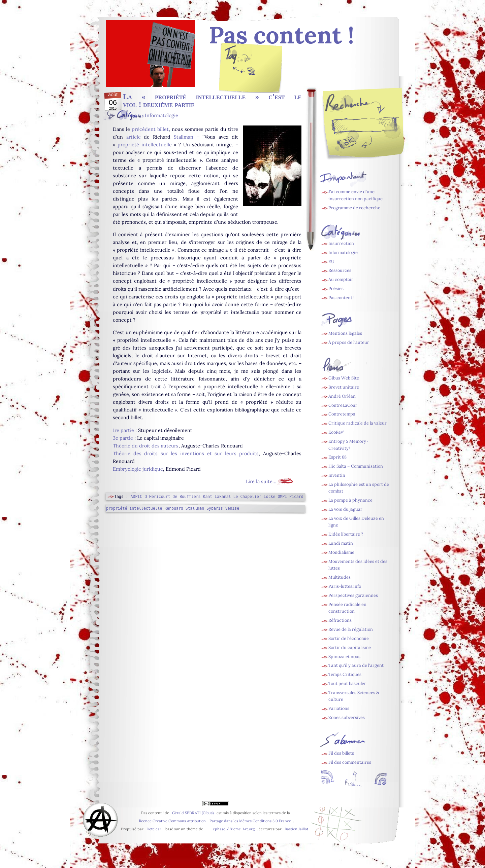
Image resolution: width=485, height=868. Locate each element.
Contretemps (342, 414)
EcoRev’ (336, 432)
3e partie (123, 438)
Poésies (336, 288)
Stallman (184, 137)
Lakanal (223, 497)
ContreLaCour (343, 405)
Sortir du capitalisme (350, 647)
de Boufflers (186, 497)
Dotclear (154, 829)
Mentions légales (345, 333)
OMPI (282, 497)
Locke (270, 497)
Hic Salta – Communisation (356, 466)
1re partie (123, 430)
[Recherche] (378, 125)
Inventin (337, 475)
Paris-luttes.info (345, 586)
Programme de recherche (354, 208)
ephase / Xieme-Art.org (234, 829)
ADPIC (137, 497)
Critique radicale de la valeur (358, 423)
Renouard (174, 508)
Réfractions (340, 620)
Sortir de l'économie (349, 638)
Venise (232, 508)
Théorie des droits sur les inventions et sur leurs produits (186, 454)
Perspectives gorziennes (353, 595)
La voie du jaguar (345, 509)
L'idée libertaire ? (346, 534)
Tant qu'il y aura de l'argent (356, 665)
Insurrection (341, 243)
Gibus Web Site (344, 378)
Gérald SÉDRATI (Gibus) (193, 813)
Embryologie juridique (138, 469)
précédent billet (150, 129)
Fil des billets (251, 73)
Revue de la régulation (351, 629)
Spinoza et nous (344, 657)
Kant (207, 497)
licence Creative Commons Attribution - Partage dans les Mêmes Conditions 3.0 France (215, 821)
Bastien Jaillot (296, 829)
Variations (339, 708)
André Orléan (342, 396)
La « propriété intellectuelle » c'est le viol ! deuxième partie (212, 100)
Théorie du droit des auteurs (146, 446)
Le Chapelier (247, 497)
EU (331, 262)
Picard (296, 497)
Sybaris (215, 508)
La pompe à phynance (350, 500)
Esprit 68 (337, 457)
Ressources (340, 270)
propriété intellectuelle (144, 145)
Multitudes (339, 577)
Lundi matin (341, 543)
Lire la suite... (261, 481)
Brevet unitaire (344, 387)
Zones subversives (347, 717)
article (134, 137)
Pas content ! (341, 298)
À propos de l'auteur (349, 342)
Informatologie (161, 115)
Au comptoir (341, 279)
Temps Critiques (345, 674)
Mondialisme (341, 552)
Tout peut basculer (347, 683)
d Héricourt (157, 497)
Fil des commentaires (350, 762)
